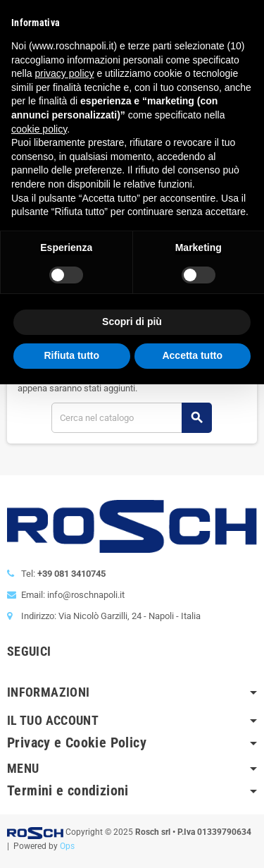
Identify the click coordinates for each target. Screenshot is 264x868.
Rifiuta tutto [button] (71, 355)
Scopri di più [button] (132, 322)
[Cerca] (132, 418)
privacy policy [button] (64, 73)
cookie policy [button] (39, 129)
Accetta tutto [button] (192, 355)
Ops (67, 846)
